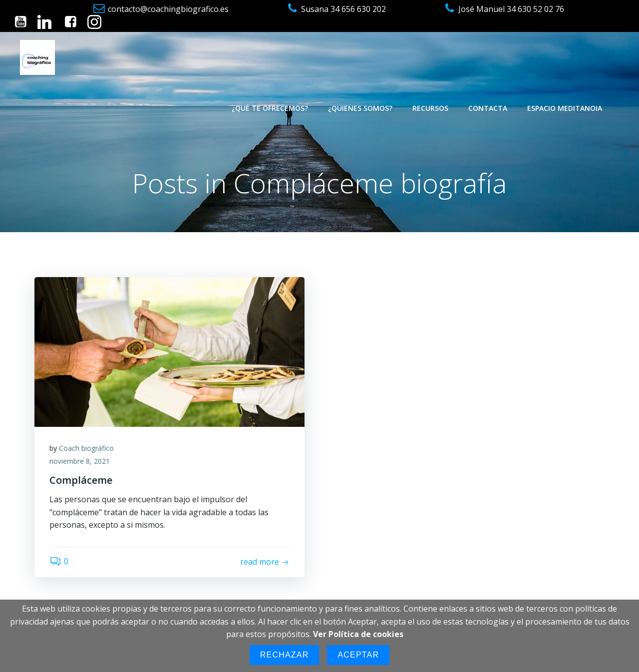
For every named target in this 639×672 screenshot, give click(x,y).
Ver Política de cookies (358, 634)
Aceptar (358, 655)
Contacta (488, 108)
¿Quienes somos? (360, 108)
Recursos (430, 108)
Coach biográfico (86, 448)
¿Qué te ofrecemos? (270, 108)
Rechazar (285, 655)
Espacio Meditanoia (565, 108)
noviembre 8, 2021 (80, 461)
